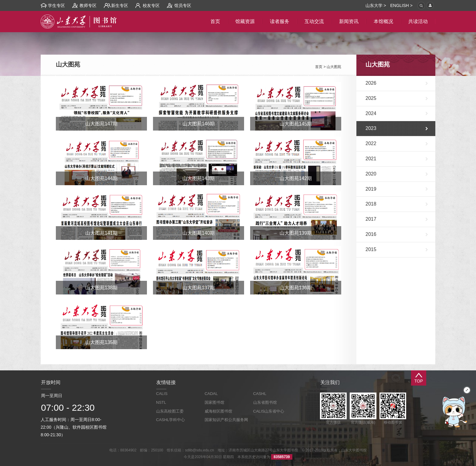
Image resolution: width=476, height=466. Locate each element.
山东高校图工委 (170, 411)
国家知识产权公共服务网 (226, 420)
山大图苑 (334, 67)
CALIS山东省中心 (269, 411)
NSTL (161, 402)
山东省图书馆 (265, 402)
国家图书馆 (214, 402)
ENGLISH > (401, 5)
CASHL (260, 394)
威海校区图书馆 (218, 411)
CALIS (162, 394)
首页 (319, 67)
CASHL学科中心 (170, 420)
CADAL (211, 394)
